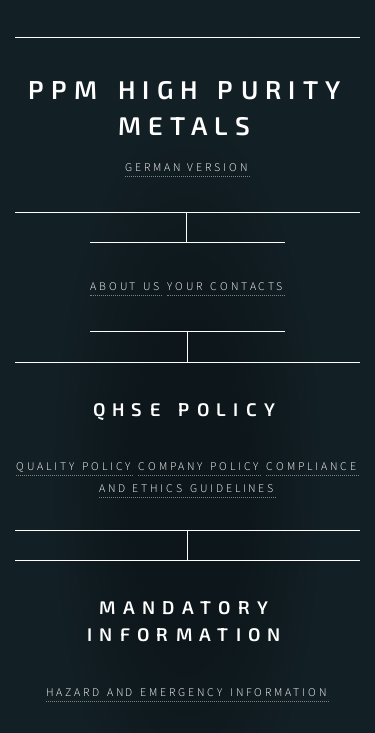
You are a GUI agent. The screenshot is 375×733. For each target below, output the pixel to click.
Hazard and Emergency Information (187, 683)
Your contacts (226, 283)
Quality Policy (74, 460)
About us (126, 283)
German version (187, 166)
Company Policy (199, 460)
